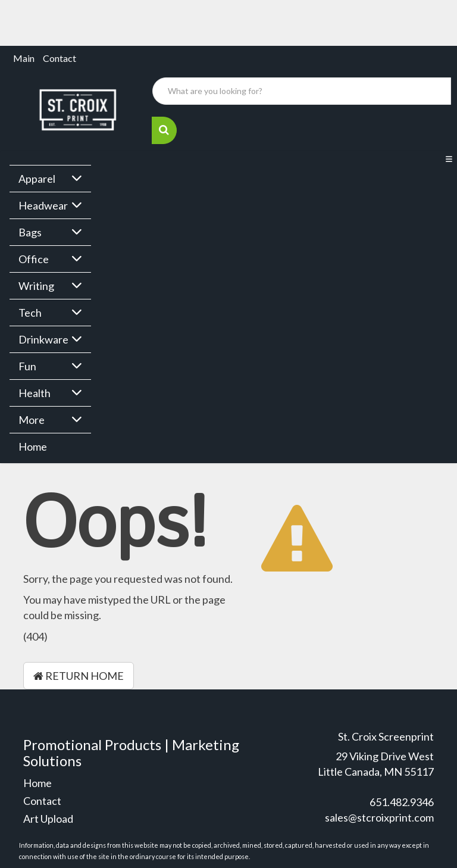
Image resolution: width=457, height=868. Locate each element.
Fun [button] (27, 366)
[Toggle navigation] (449, 160)
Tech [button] (30, 313)
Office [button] (34, 259)
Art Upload (48, 819)
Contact (60, 58)
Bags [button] (30, 232)
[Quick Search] (302, 91)
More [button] (32, 420)
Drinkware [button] (43, 339)
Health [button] (35, 393)
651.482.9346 (402, 802)
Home (33, 447)
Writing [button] (36, 286)
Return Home (79, 676)
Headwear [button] (43, 205)
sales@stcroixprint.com (379, 817)
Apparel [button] (37, 179)
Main (24, 58)
